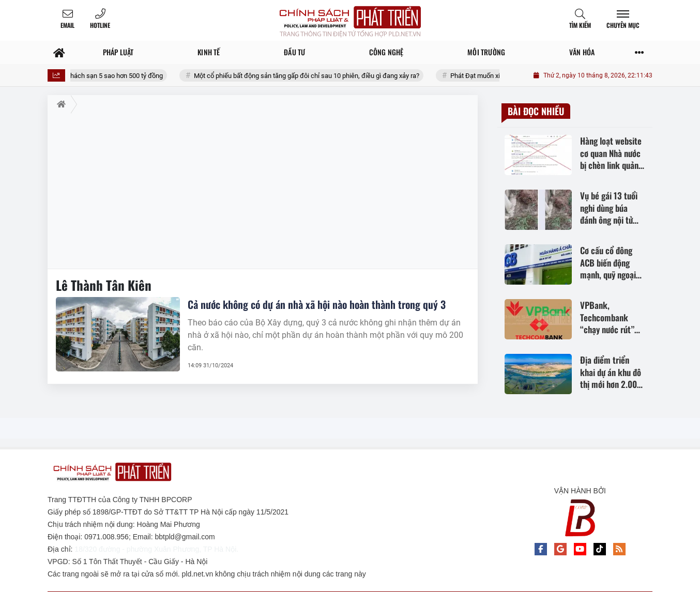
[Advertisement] (263, 191)
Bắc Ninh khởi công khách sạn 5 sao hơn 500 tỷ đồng (108, 76)
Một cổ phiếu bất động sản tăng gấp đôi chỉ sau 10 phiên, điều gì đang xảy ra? (328, 76)
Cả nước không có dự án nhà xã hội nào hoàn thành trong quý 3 (317, 304)
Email (67, 25)
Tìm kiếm (580, 25)
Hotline (100, 25)
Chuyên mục (623, 25)
